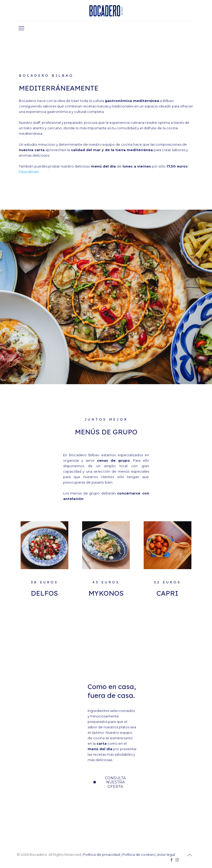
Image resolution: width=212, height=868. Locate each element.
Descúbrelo (29, 172)
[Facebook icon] (172, 860)
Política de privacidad (102, 854)
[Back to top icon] (190, 855)
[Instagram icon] (177, 860)
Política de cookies (138, 854)
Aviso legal (166, 854)
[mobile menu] (21, 28)
